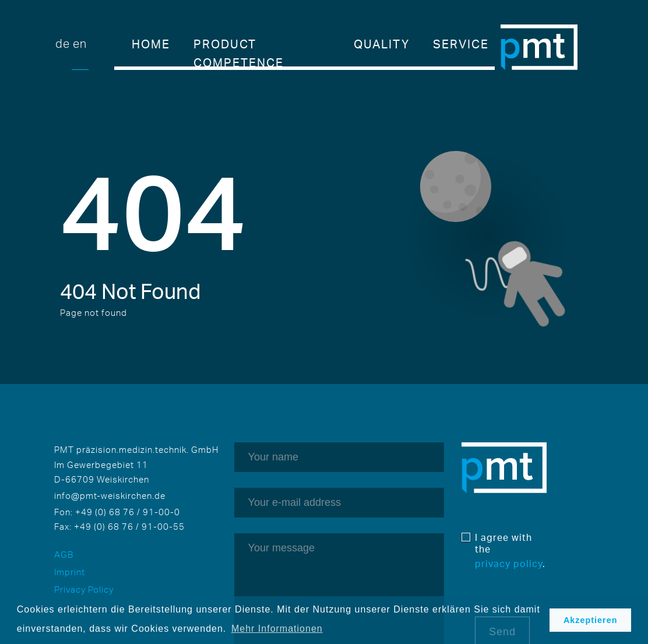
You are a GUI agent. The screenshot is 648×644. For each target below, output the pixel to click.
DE (63, 43)
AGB (64, 555)
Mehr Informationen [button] (277, 629)
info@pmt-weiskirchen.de (110, 496)
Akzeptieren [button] (591, 620)
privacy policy (509, 564)
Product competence (239, 45)
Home (151, 44)
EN (80, 43)
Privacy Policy (84, 590)
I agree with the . (510, 550)
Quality (382, 44)
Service (461, 44)
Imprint (70, 572)
